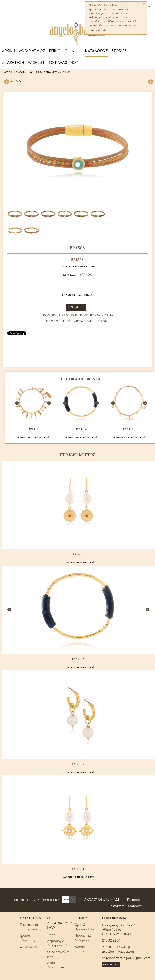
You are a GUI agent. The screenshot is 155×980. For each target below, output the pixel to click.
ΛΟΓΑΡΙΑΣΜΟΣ (32, 51)
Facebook (134, 900)
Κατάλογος (21, 72)
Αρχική (8, 72)
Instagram (117, 906)
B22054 (81, 429)
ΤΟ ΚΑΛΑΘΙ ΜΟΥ (63, 63)
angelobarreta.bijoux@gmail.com (126, 958)
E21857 (78, 764)
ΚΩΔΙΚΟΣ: (70, 275)
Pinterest (135, 906)
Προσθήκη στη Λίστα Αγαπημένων (77, 321)
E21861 (78, 869)
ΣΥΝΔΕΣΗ (76, 307)
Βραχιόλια (53, 72)
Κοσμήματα (38, 72)
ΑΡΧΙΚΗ (8, 51)
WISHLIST (36, 63)
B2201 (33, 429)
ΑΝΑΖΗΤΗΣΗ (13, 63)
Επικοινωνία (28, 947)
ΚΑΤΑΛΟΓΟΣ (96, 51)
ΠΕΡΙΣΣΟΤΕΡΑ (111, 965)
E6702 (78, 555)
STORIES (119, 51)
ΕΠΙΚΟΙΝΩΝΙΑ (61, 51)
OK (104, 30)
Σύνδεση (53, 935)
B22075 (129, 429)
